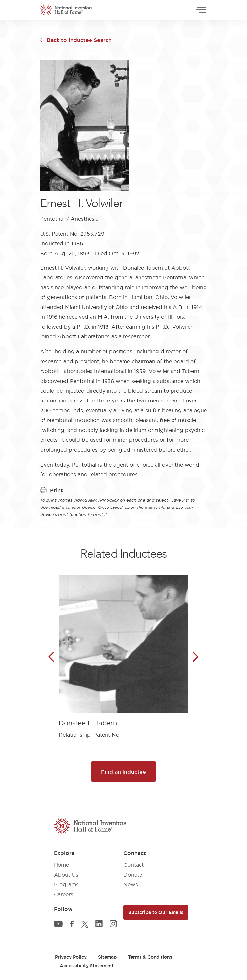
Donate (133, 875)
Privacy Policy (71, 957)
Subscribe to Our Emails (156, 912)
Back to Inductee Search (79, 40)
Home (61, 865)
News (131, 884)
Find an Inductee (124, 772)
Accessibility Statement (87, 966)
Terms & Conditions (150, 957)
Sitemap (107, 957)
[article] (123, 652)
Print (52, 490)
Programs (66, 884)
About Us (66, 875)
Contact (134, 865)
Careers (64, 894)
